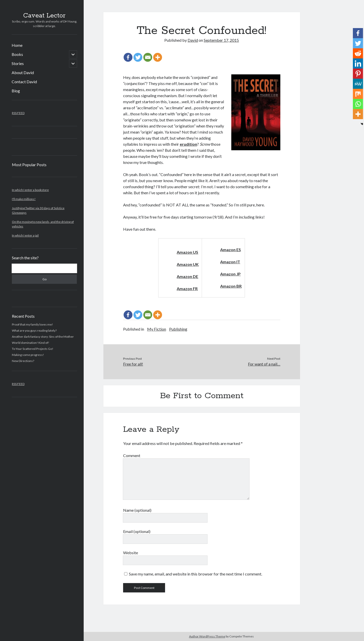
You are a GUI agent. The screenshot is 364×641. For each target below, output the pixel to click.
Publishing (178, 329)
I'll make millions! (24, 199)
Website (131, 553)
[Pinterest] (358, 74)
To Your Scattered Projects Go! (33, 349)
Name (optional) (137, 510)
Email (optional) (137, 531)
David (193, 40)
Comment (132, 455)
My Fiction (157, 329)
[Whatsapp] (358, 104)
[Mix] (358, 94)
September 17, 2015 (221, 40)
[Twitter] (138, 57)
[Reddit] (358, 53)
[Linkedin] (358, 63)
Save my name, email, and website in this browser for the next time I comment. (196, 574)
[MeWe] (358, 84)
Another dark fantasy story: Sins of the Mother (43, 337)
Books (17, 54)
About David (23, 72)
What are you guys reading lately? (34, 330)
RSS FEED (18, 113)
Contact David (24, 82)
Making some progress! (28, 355)
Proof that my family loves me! (32, 324)
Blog (16, 91)
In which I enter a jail (25, 235)
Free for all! (133, 364)
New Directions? (23, 361)
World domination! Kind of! (31, 343)
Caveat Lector (44, 16)
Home (17, 45)
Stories (18, 63)
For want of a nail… (264, 364)
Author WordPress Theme (207, 636)
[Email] (148, 57)
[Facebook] (128, 57)
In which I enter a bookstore (30, 190)
